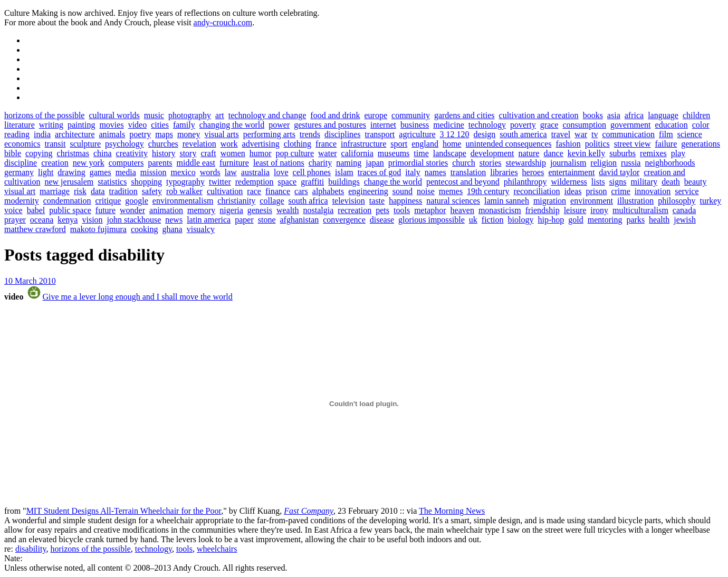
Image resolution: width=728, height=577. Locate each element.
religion (604, 163)
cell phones (312, 172)
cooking (145, 229)
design (485, 134)
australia (255, 172)
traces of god (380, 172)
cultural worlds (114, 115)
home (452, 144)
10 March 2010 (30, 281)
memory (201, 210)
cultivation (225, 191)
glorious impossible (432, 220)
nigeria (231, 210)
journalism (568, 163)
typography (185, 182)
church (464, 163)
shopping (146, 182)
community (411, 115)
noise (426, 191)
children (696, 115)
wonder (132, 210)
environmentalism (183, 201)
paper (244, 220)
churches (163, 144)
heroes (533, 172)
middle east (196, 163)
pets (382, 210)
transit (55, 144)
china (103, 153)
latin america (209, 220)
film (666, 134)
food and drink (335, 115)
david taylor (619, 172)
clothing (298, 144)
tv (595, 134)
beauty (696, 182)
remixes (653, 153)
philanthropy (525, 182)
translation (468, 172)
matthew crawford (35, 229)
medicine (449, 125)
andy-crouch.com (223, 22)
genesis (260, 210)
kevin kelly (587, 153)
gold (576, 220)
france (326, 144)
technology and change (267, 115)
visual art (20, 191)
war (581, 134)
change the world (393, 182)
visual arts (221, 134)
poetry (140, 134)
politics (597, 144)
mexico (183, 172)
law (231, 172)
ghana (172, 229)
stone (267, 220)
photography (190, 115)
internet (383, 125)
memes (451, 191)
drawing (71, 172)
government (630, 125)
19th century (488, 191)
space (288, 182)
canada (684, 210)
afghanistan (300, 220)
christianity (236, 201)
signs (618, 182)
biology (521, 220)
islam (344, 172)
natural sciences (453, 201)
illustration (635, 201)
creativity (132, 153)
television (349, 201)
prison (596, 191)
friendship (543, 210)
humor (261, 153)
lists (598, 182)
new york (89, 163)
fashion (568, 144)
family (184, 125)
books (593, 115)
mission (154, 172)
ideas (573, 191)
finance (278, 191)
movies (111, 125)
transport (380, 134)
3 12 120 (455, 134)
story (188, 153)
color (701, 125)
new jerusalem (69, 182)
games (100, 172)
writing (51, 125)
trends (310, 134)
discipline (21, 163)
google (137, 201)
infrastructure (363, 144)
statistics (112, 182)
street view (633, 144)
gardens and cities (464, 115)
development (492, 153)
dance (553, 153)
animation (166, 210)
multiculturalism (640, 210)
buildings (344, 182)
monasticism (500, 210)
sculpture (85, 144)
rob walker (184, 191)
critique (108, 201)
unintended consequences (508, 144)
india (42, 134)
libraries (504, 172)
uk (473, 220)
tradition (123, 191)
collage (272, 201)
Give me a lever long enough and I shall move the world (137, 297)
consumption (584, 125)
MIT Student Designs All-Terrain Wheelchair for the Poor (124, 511)
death (671, 182)
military (644, 182)
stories (491, 163)
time (421, 153)
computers (126, 163)
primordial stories (418, 163)
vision (92, 220)
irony (599, 210)
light (46, 172)
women (233, 153)
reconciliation (537, 191)
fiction (493, 220)
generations (701, 144)
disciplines (342, 134)
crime (620, 191)
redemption (255, 182)
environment (592, 201)
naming (349, 163)
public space (70, 210)
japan (375, 163)
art (220, 115)
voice (13, 210)
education (672, 125)
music (154, 115)
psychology (124, 144)
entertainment (571, 172)
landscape (450, 153)
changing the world (232, 125)
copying (39, 153)
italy (413, 172)
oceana (42, 220)
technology (487, 125)
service (687, 191)
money (189, 134)
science (690, 134)
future (106, 210)
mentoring (605, 220)
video (138, 125)
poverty (523, 125)
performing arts (269, 134)
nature (529, 153)
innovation (653, 191)
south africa (308, 201)
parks (635, 220)
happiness (405, 201)
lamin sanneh (507, 201)
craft (208, 153)
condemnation (67, 201)
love (281, 172)
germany (19, 172)
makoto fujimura (98, 229)
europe (376, 115)
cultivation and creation (539, 115)
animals (112, 134)
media (126, 172)
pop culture (295, 153)
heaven (462, 210)
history (164, 153)
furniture (234, 163)
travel (561, 134)
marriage (55, 191)
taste (377, 201)
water (328, 153)
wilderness (569, 182)
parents (160, 163)
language (663, 115)
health (659, 220)
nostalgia (319, 210)
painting (81, 125)
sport (399, 144)
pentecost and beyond (463, 182)
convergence (344, 220)
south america (523, 134)
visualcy (201, 229)
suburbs (622, 153)
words (210, 172)
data (98, 191)
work (229, 144)
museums (394, 153)
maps (164, 134)
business (415, 125)
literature (20, 125)
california (357, 153)
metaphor (430, 210)
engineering (368, 191)
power (279, 125)
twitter (220, 182)
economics (22, 144)
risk (80, 191)
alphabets (328, 191)
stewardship (525, 163)
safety (152, 191)
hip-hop (551, 220)
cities (160, 125)
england (425, 144)
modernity (22, 201)
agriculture (417, 134)
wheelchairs (217, 549)
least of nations (279, 163)
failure (666, 144)
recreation (355, 210)
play (678, 153)
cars (301, 191)
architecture (75, 134)
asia (614, 115)
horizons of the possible (44, 115)
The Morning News (452, 511)
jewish (685, 220)
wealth (288, 210)
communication (629, 134)
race (254, 191)
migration (550, 201)
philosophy (677, 201)
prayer (15, 220)
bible (13, 153)
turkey (710, 201)
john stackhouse (134, 220)
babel (36, 210)
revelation (199, 144)
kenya (68, 220)
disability (31, 549)
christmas (73, 153)
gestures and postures (330, 125)
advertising (261, 144)
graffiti (312, 182)
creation (55, 163)
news (174, 220)
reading (17, 134)
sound (403, 191)
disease (382, 220)
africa (634, 115)
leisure (575, 210)
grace (549, 125)
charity (320, 163)
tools (402, 210)
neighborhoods (670, 163)
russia (631, 163)
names (435, 172)
